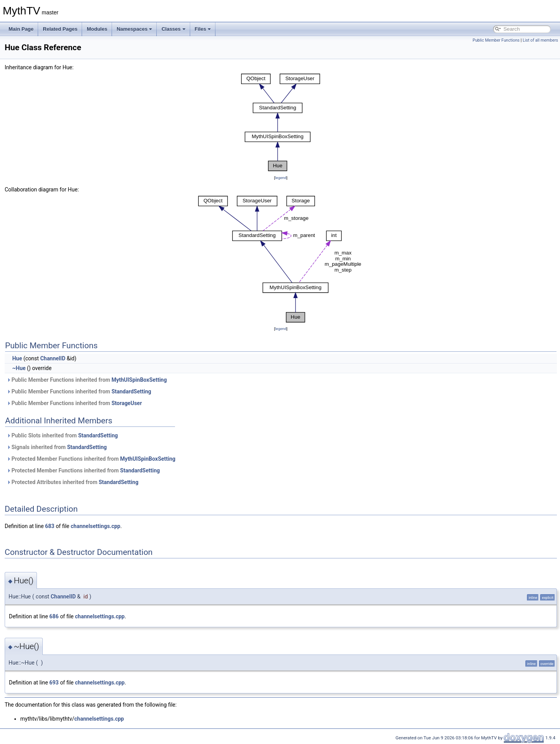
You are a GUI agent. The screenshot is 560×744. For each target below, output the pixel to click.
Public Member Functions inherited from (87, 380)
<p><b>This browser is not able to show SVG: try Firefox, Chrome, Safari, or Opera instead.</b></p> (281, 123)
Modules (97, 29)
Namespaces (135, 29)
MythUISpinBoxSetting (139, 380)
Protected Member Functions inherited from (91, 459)
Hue (17, 358)
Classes (173, 29)
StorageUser (127, 403)
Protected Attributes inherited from (73, 482)
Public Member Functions (496, 40)
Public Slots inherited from (62, 435)
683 (50, 526)
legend (281, 178)
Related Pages (60, 29)
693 (54, 683)
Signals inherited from (57, 447)
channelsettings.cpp (96, 526)
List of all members (540, 40)
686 (54, 616)
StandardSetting (131, 391)
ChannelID (53, 358)
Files (203, 29)
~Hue (19, 368)
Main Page (21, 29)
